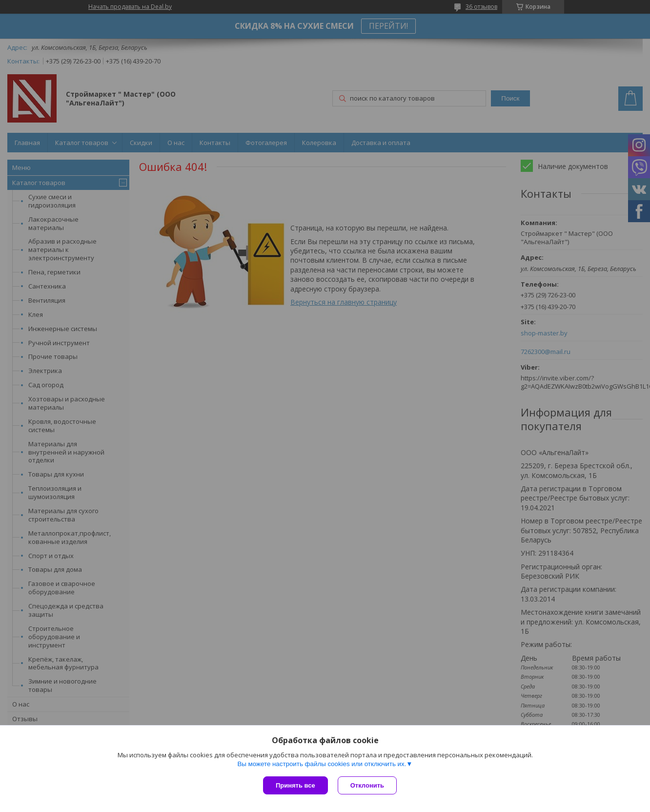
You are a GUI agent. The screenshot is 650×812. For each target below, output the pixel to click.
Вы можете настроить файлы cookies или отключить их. (322, 764)
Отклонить (367, 785)
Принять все (295, 785)
